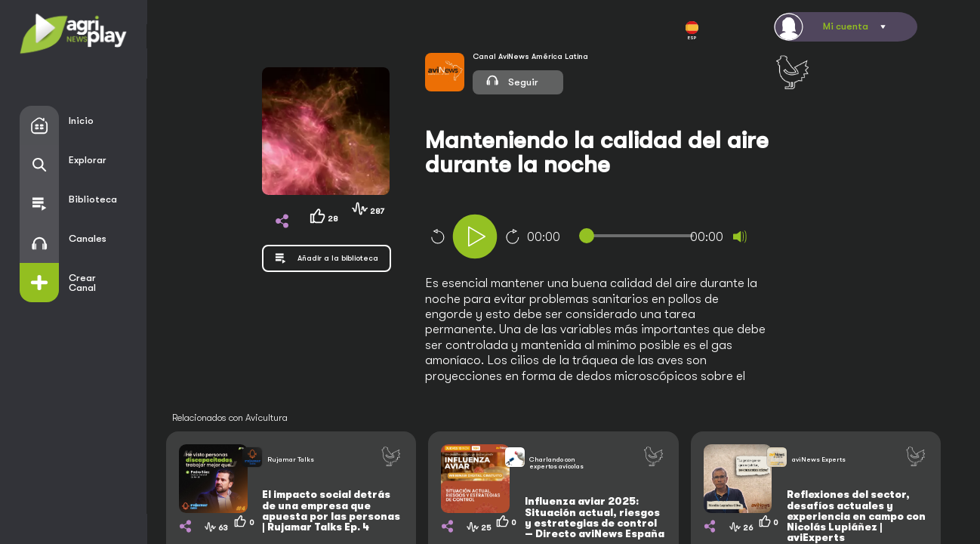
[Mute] (740, 236)
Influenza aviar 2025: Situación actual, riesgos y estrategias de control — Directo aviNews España (595, 518)
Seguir (511, 80)
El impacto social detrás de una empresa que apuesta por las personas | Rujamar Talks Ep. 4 (331, 511)
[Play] (475, 236)
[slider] (639, 236)
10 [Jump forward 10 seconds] (513, 236)
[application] (616, 238)
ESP (692, 31)
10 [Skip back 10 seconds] (437, 236)
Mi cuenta (846, 26)
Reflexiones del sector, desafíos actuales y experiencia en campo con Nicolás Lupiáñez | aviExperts (856, 516)
